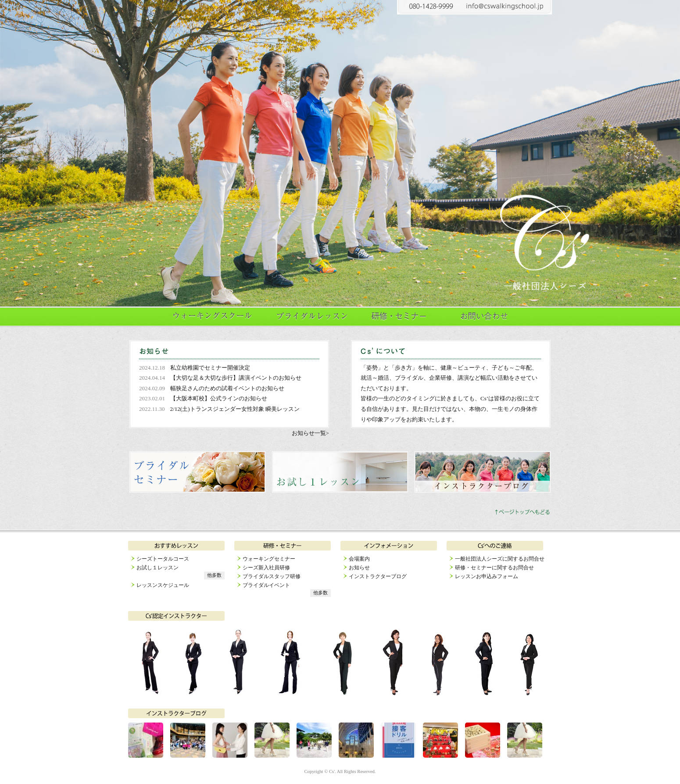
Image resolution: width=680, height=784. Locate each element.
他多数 (214, 575)
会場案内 (359, 559)
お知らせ (359, 568)
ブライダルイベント (266, 585)
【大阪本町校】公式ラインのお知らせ (219, 398)
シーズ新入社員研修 (266, 568)
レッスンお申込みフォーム (487, 576)
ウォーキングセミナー (269, 559)
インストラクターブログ (378, 576)
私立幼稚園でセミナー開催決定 (210, 368)
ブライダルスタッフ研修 (272, 576)
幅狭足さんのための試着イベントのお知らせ (227, 388)
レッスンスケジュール (163, 585)
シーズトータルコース (163, 559)
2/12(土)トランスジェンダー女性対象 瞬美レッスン (235, 409)
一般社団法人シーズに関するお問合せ (500, 559)
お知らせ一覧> (310, 433)
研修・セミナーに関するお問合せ (494, 568)
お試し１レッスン (157, 568)
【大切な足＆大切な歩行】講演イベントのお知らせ (236, 378)
